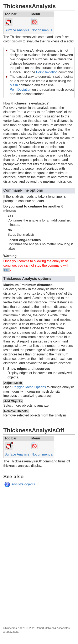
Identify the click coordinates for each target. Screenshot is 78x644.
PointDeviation (47, 72)
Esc (7, 270)
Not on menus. (42, 30)
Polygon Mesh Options (29, 387)
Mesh (14, 85)
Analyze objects (23, 484)
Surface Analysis (17, 30)
